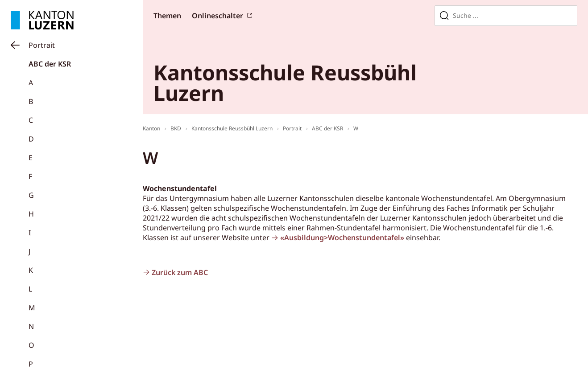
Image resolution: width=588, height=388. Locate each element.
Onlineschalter (217, 16)
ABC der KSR (50, 64)
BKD (176, 128)
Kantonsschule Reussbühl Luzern (232, 128)
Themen (167, 16)
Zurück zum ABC (180, 272)
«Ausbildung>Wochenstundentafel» (342, 238)
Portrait (42, 45)
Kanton (151, 128)
